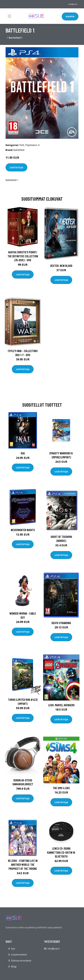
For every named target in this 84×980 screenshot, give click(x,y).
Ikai (23, 453)
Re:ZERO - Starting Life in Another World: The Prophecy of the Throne (23, 865)
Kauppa (70, 16)
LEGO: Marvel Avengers (61, 705)
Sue (13, 949)
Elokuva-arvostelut (21, 961)
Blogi (14, 966)
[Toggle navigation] (9, 16)
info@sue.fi (73, 4)
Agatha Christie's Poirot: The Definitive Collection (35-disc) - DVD (23, 256)
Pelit (22, 145)
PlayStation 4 (32, 145)
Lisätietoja (16, 167)
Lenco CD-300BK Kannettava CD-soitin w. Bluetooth (61, 852)
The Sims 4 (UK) (61, 788)
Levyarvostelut (19, 955)
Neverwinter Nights (23, 530)
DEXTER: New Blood (61, 266)
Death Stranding (61, 623)
